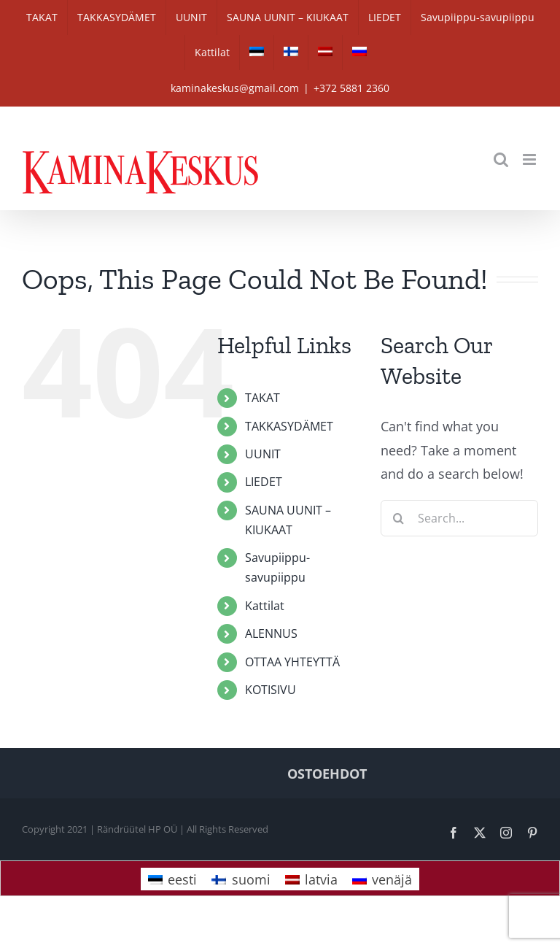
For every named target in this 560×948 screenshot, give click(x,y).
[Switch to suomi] (241, 879)
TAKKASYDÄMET (289, 426)
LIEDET (264, 482)
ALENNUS (271, 633)
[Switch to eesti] (257, 53)
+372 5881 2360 (351, 88)
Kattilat (265, 606)
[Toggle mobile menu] (530, 159)
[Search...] (459, 518)
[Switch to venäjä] (359, 53)
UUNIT (263, 454)
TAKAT (262, 398)
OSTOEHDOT (327, 774)
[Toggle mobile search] (501, 159)
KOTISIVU (271, 690)
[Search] (399, 518)
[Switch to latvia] (325, 53)
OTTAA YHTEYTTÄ (292, 662)
